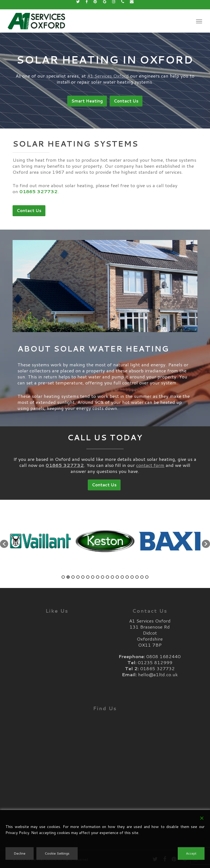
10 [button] (107, 577)
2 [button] (68, 577)
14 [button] (127, 577)
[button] (199, 21)
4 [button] (78, 577)
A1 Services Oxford (108, 76)
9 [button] (103, 577)
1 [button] (63, 577)
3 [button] (73, 577)
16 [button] (137, 577)
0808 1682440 (164, 656)
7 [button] (93, 577)
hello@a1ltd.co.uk (158, 674)
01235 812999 (155, 662)
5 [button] (83, 577)
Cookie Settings (57, 853)
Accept (191, 853)
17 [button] (142, 577)
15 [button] (132, 577)
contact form (150, 465)
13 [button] (122, 577)
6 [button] (88, 577)
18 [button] (147, 577)
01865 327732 (157, 668)
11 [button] (112, 577)
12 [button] (117, 577)
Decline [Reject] (20, 853)
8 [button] (98, 577)
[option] (40, 541)
